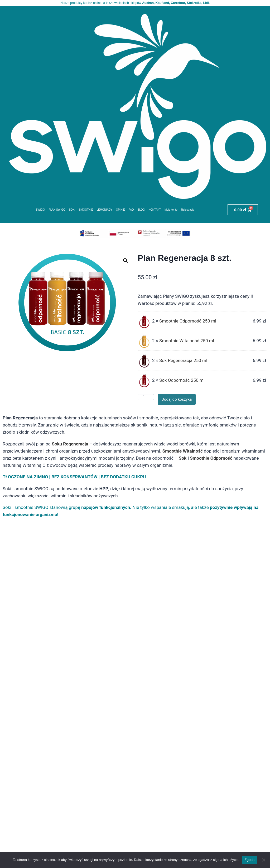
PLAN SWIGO (57, 211)
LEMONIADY (105, 211)
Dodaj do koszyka (181, 401)
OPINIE (120, 211)
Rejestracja (188, 211)
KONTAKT (155, 211)
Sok (182, 460)
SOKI (72, 211)
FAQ (131, 211)
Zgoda (249, 860)
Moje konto (171, 211)
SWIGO (40, 211)
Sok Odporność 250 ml (182, 382)
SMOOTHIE (86, 211)
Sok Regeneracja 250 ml (183, 362)
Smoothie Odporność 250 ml (188, 323)
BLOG (141, 211)
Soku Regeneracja (69, 446)
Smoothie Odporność (211, 460)
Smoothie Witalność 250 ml (187, 343)
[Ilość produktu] (146, 399)
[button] (126, 262)
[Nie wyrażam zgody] (263, 860)
